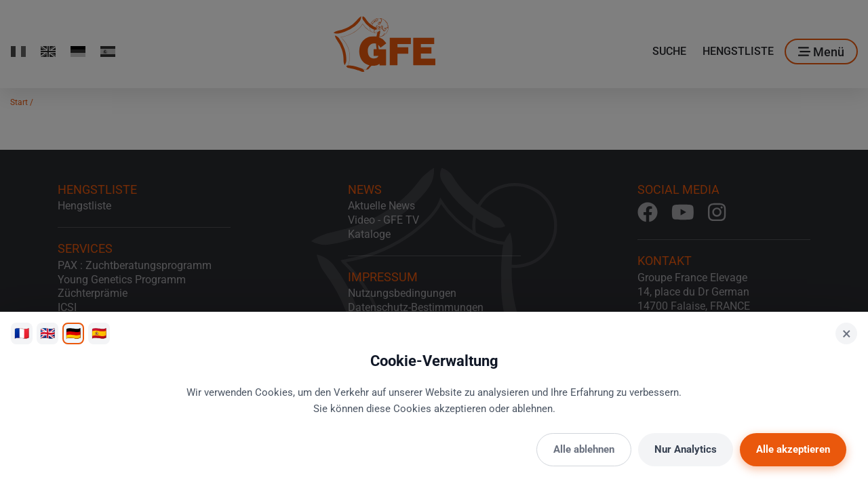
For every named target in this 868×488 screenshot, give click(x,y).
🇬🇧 (47, 333)
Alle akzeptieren (793, 449)
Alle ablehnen (584, 449)
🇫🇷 (22, 333)
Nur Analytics (686, 449)
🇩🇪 (73, 333)
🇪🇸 (99, 333)
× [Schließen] (847, 333)
